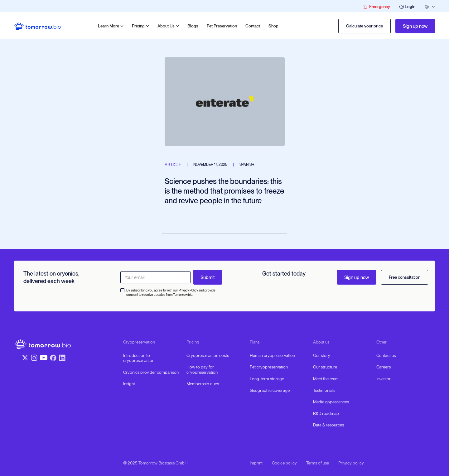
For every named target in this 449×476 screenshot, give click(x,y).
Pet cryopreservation (269, 367)
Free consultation (405, 277)
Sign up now (415, 26)
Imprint (256, 463)
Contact (253, 26)
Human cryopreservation (272, 355)
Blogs (193, 26)
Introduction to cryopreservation (139, 358)
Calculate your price (365, 26)
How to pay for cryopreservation (202, 369)
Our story (322, 355)
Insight (129, 384)
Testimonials (324, 390)
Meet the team (326, 379)
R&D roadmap (326, 413)
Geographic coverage (270, 390)
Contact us (386, 355)
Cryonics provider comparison (151, 372)
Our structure (325, 367)
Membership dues (203, 384)
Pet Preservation (222, 26)
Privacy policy (351, 463)
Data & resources (328, 425)
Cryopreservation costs (208, 355)
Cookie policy (284, 463)
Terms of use (318, 463)
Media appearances (331, 402)
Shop (273, 26)
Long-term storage (267, 379)
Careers (384, 367)
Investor (384, 379)
